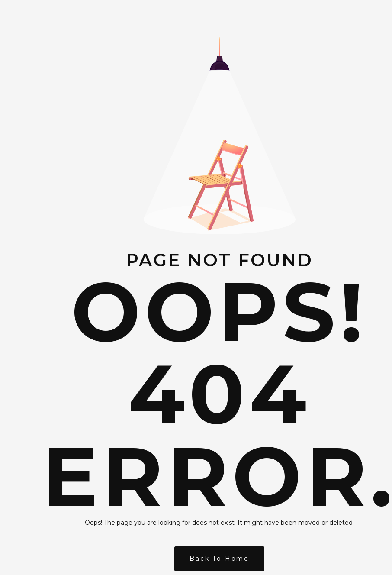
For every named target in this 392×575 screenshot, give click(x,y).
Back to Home (219, 559)
